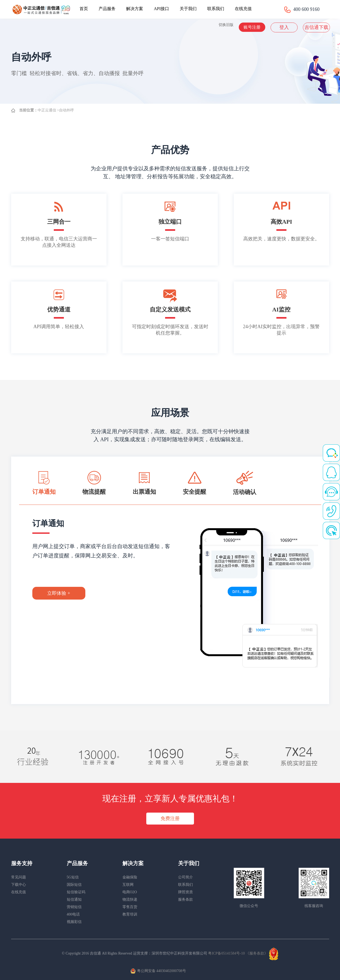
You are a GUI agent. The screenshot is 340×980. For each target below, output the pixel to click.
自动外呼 (67, 110)
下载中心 (19, 885)
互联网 (128, 885)
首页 (84, 9)
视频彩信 (74, 922)
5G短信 (73, 877)
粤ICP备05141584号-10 (227, 953)
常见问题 (19, 877)
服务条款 (186, 899)
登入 (284, 27)
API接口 (161, 9)
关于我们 (188, 9)
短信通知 (74, 899)
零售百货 (130, 907)
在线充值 (243, 9)
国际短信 (74, 885)
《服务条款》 (257, 953)
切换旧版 (226, 25)
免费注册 (170, 818)
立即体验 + (59, 593)
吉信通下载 (316, 27)
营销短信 (74, 907)
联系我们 (216, 9)
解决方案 (135, 9)
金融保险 (130, 877)
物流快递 (130, 899)
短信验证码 (76, 892)
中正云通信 (47, 110)
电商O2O (130, 892)
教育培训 (130, 914)
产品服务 (107, 9)
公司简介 (186, 877)
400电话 (73, 914)
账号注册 (252, 27)
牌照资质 (186, 892)
